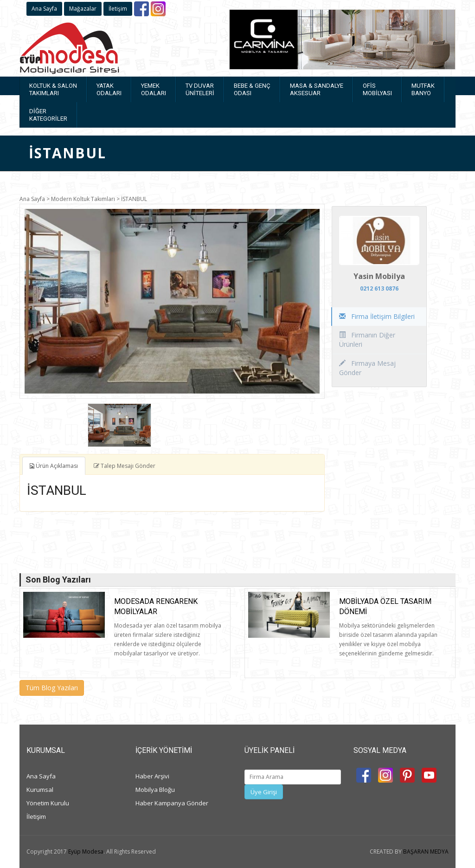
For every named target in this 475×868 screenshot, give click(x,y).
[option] (172, 301)
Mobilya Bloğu (155, 790)
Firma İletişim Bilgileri (377, 316)
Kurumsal (40, 790)
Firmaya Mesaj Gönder (367, 368)
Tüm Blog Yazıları (52, 688)
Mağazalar (83, 9)
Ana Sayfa (44, 9)
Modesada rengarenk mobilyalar (156, 606)
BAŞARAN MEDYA (426, 852)
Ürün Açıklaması (54, 466)
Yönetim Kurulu (48, 803)
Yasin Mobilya (379, 276)
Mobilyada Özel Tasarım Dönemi (385, 606)
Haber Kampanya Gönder (172, 803)
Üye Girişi (264, 792)
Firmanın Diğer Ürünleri (367, 340)
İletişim (118, 9)
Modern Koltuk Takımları (83, 199)
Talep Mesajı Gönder (125, 466)
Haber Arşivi (152, 776)
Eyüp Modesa (86, 852)
